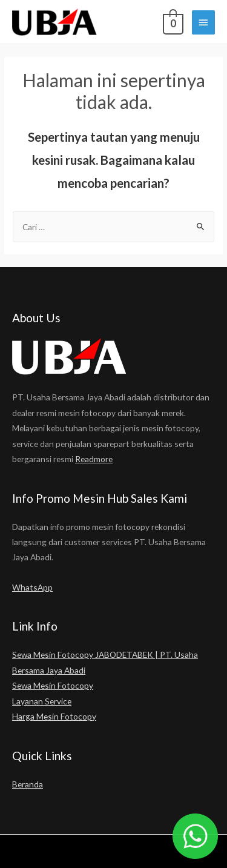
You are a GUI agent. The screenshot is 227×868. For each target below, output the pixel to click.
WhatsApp (32, 587)
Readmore (94, 459)
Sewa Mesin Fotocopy (53, 685)
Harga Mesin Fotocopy (54, 716)
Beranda (28, 784)
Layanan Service (42, 701)
